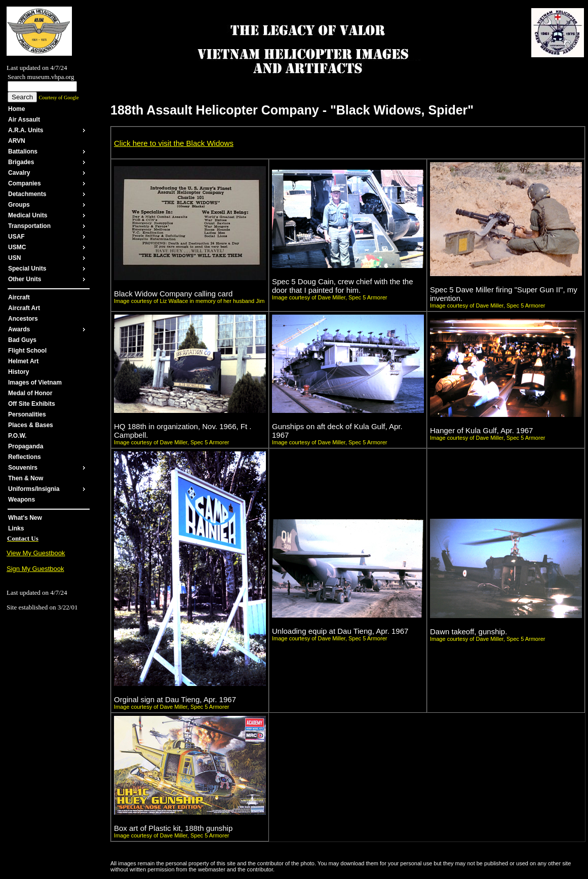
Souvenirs (23, 468)
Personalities (27, 414)
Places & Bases (31, 425)
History (18, 372)
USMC (17, 247)
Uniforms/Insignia (34, 489)
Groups (19, 205)
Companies (25, 183)
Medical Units (28, 215)
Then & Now (26, 478)
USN (14, 258)
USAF (16, 237)
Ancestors (23, 319)
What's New (25, 518)
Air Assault (24, 120)
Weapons (22, 500)
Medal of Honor (30, 393)
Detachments (27, 194)
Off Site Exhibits (32, 404)
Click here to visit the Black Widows (174, 143)
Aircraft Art (24, 308)
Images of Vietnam (35, 383)
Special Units (27, 269)
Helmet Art (23, 361)
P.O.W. (17, 436)
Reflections (25, 457)
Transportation (29, 226)
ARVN (17, 141)
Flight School (27, 351)
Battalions (23, 151)
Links (16, 528)
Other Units (25, 279)
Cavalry (19, 173)
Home (16, 109)
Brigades (21, 162)
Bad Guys (22, 340)
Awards (19, 329)
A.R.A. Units (26, 130)
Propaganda (26, 446)
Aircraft (19, 297)
